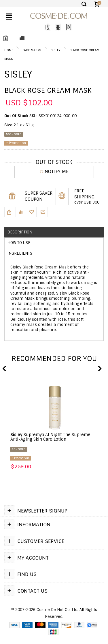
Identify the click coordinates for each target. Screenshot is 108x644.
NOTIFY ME (54, 172)
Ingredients (20, 253)
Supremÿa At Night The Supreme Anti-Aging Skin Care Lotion (50, 437)
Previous (4, 369)
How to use (19, 243)
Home (9, 50)
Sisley (55, 50)
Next (99, 369)
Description (20, 232)
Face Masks (32, 50)
